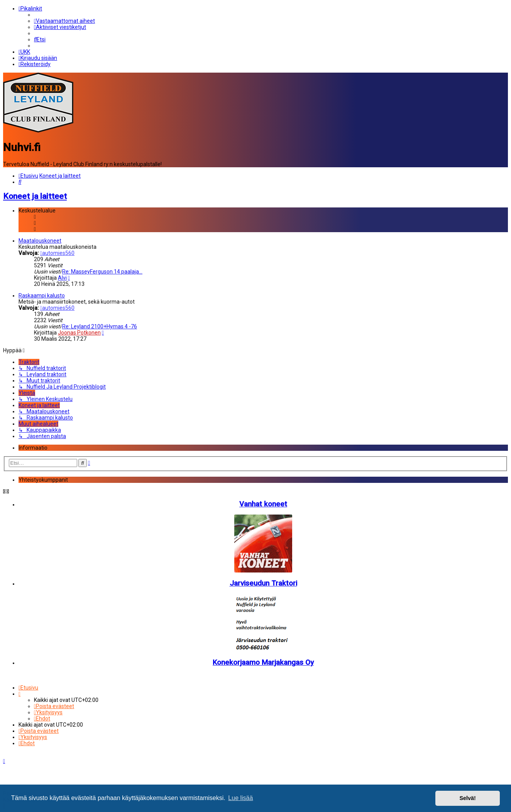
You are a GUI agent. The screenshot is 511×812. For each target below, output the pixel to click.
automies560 (57, 252)
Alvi (62, 277)
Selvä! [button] (467, 798)
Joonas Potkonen (79, 332)
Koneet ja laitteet (35, 195)
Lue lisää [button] (240, 798)
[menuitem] (64, 21)
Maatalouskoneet (40, 240)
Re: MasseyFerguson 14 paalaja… (102, 271)
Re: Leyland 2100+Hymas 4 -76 (100, 326)
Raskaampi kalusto (42, 295)
